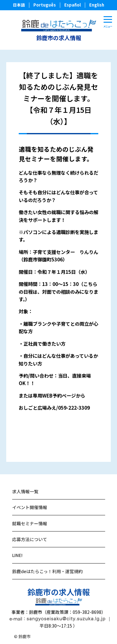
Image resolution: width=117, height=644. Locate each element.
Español (73, 5)
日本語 (19, 5)
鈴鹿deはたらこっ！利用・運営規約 (47, 571)
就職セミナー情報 (30, 523)
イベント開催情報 (30, 507)
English (97, 5)
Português (45, 5)
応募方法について (30, 539)
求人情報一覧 (25, 491)
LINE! (17, 555)
